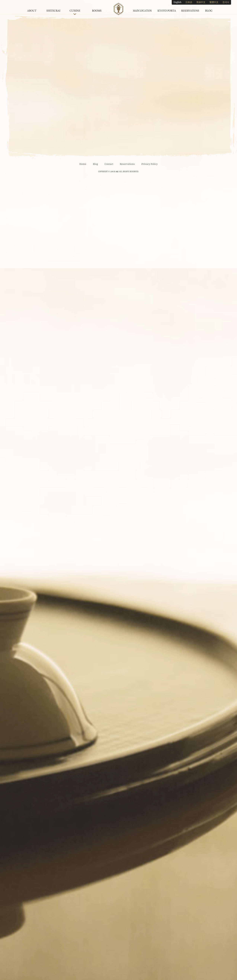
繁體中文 (214, 2)
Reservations (190, 9)
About (32, 9)
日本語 (189, 2)
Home (83, 164)
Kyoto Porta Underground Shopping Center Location (167, 9)
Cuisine (75, 9)
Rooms (97, 9)
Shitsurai (53, 9)
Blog (209, 9)
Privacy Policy (149, 164)
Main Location (142, 9)
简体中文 (201, 2)
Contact (109, 164)
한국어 (226, 2)
